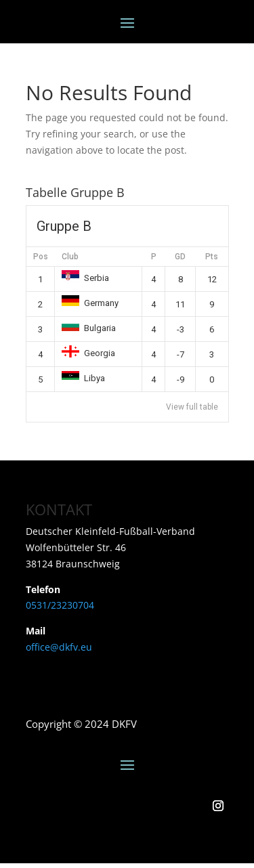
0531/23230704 (60, 605)
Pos (41, 257)
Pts (212, 257)
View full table (192, 407)
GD (180, 257)
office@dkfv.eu (59, 647)
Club (70, 257)
